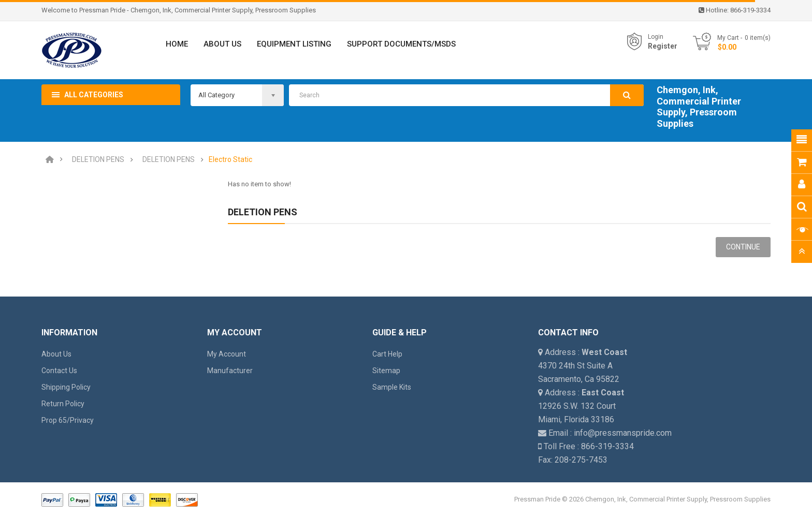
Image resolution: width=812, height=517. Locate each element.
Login (656, 37)
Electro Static (230, 160)
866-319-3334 (750, 10)
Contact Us (59, 371)
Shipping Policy (66, 387)
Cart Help (387, 354)
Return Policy (63, 404)
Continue (743, 247)
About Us (56, 354)
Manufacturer (230, 371)
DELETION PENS (98, 160)
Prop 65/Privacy (68, 420)
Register (663, 46)
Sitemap (386, 371)
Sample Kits (392, 387)
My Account (227, 354)
